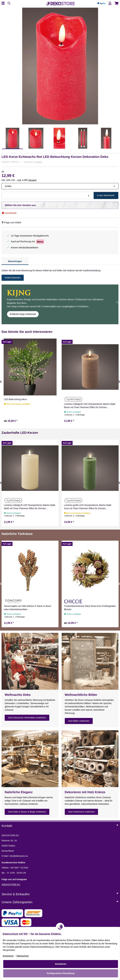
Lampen (38, 162)
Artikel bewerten (13, 278)
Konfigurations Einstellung (61, 973)
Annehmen (61, 964)
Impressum (8, 956)
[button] (110, 3)
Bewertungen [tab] (15, 261)
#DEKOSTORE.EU (11, 884)
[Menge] (48, 195)
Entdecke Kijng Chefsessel (23, 314)
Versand (32, 180)
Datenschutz (23, 956)
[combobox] (60, 186)
